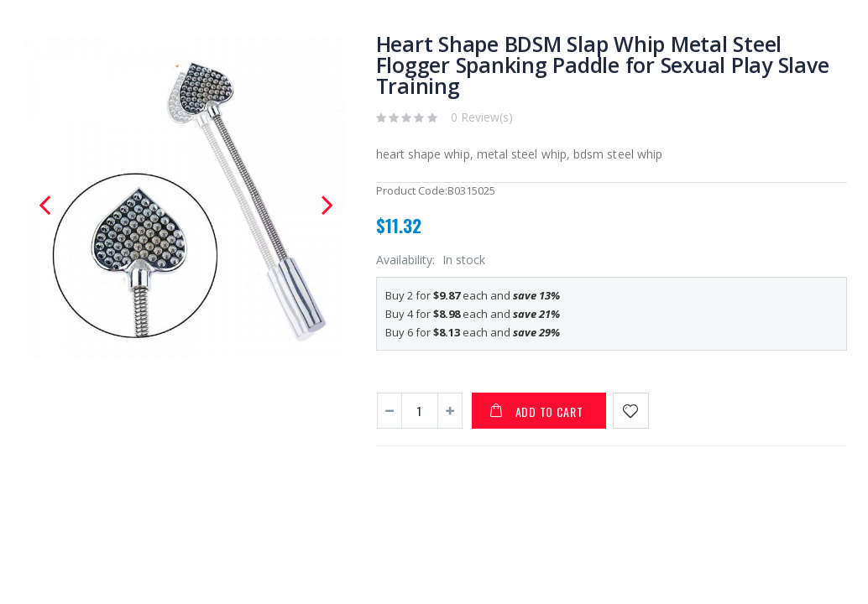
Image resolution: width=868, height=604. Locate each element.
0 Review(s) (482, 117)
